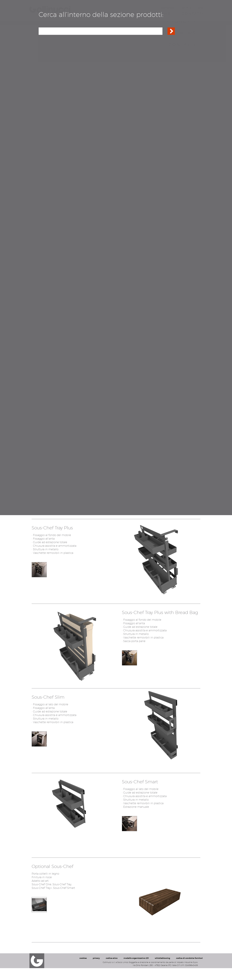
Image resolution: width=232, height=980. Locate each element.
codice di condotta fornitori (189, 970)
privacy (96, 970)
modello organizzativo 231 (136, 970)
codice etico (112, 970)
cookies (83, 970)
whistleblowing (162, 970)
